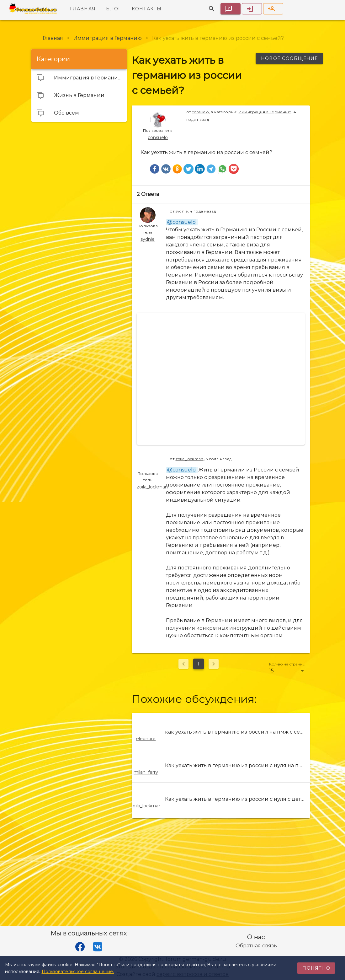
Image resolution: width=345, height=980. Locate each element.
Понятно (316, 968)
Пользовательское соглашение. (78, 972)
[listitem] (221, 732)
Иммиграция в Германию (265, 112)
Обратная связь (256, 946)
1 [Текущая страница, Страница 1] (199, 664)
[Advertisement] (79, 166)
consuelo (200, 112)
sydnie (182, 211)
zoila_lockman (190, 459)
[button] (288, 671)
